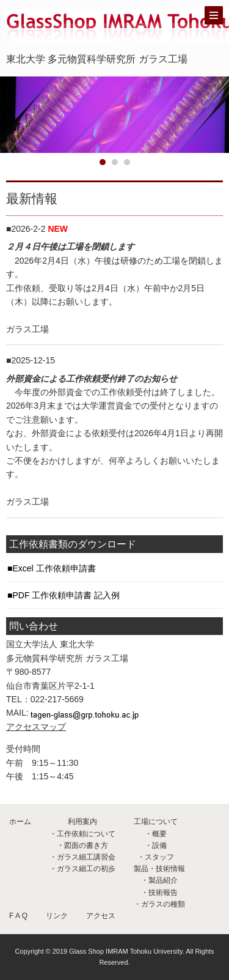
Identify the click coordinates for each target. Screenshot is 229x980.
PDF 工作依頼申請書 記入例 (66, 595)
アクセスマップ (36, 727)
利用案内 (82, 822)
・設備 (156, 845)
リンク (57, 916)
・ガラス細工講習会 (82, 857)
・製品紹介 (159, 880)
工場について (156, 822)
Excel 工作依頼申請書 (54, 568)
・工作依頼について (82, 834)
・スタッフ (156, 857)
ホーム (20, 822)
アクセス (101, 916)
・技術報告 (159, 893)
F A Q (18, 916)
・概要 (156, 834)
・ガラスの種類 (159, 904)
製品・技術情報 (159, 869)
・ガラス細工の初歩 (82, 869)
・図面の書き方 (82, 845)
